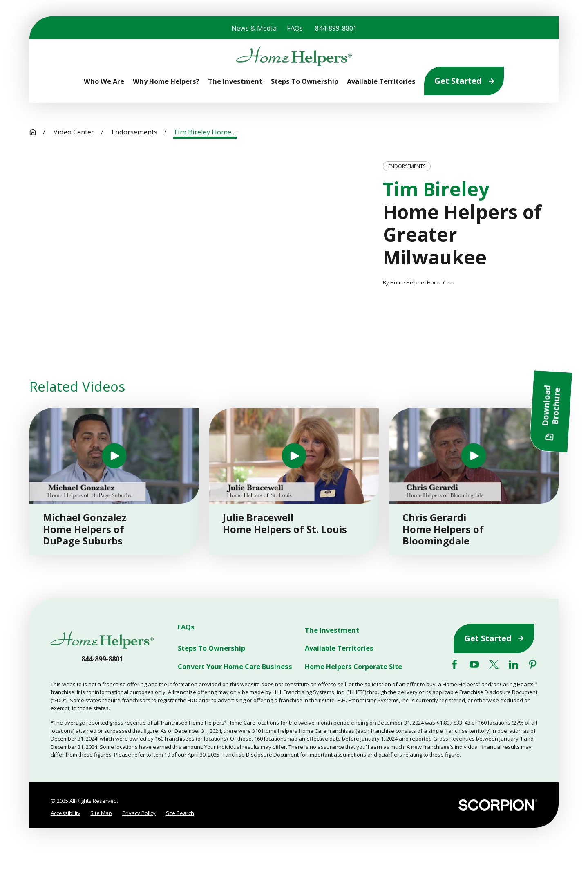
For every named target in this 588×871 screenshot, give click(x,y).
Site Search (180, 813)
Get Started (464, 81)
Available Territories (339, 648)
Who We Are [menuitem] (104, 81)
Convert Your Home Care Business (235, 666)
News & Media (254, 28)
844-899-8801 (336, 28)
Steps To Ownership (211, 648)
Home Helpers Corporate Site (353, 666)
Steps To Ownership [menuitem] (305, 81)
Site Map (101, 813)
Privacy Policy (139, 813)
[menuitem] (66, 813)
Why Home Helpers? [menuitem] (166, 81)
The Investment (332, 630)
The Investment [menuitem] (235, 81)
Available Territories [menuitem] (381, 81)
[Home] (294, 56)
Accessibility (66, 813)
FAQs (295, 28)
